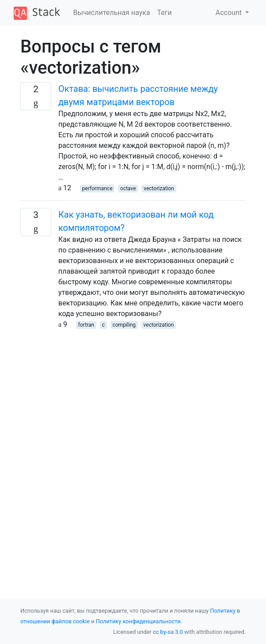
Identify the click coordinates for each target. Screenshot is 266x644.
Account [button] (230, 13)
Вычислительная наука (112, 13)
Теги (165, 13)
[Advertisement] (133, 392)
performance (97, 188)
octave (128, 188)
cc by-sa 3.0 (168, 632)
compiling (124, 325)
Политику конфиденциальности (138, 621)
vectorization (159, 188)
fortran (86, 325)
